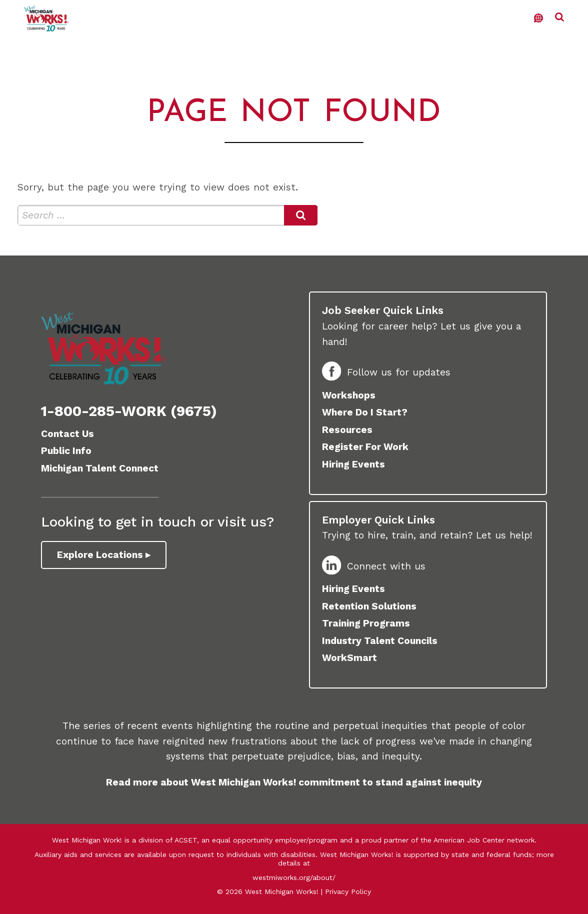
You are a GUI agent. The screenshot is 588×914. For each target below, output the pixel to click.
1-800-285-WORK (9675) (129, 411)
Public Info (66, 451)
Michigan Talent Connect (100, 468)
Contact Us (67, 434)
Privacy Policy (348, 891)
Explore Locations (100, 555)
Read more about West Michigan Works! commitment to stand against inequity (294, 782)
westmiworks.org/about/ (294, 877)
